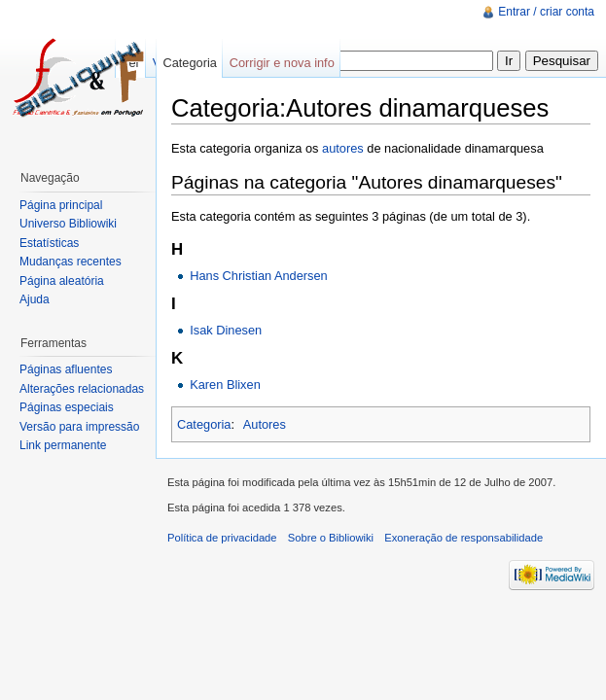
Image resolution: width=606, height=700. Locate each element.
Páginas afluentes (66, 369)
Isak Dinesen (226, 330)
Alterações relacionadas (82, 389)
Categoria (204, 424)
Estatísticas (49, 243)
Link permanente (63, 445)
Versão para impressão (79, 427)
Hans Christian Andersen (259, 276)
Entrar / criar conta (546, 12)
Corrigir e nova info (282, 63)
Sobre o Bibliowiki (331, 538)
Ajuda (35, 299)
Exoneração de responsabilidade (463, 538)
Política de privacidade (222, 538)
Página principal (61, 205)
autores (343, 148)
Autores (265, 424)
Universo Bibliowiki (68, 224)
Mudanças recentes (71, 262)
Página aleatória (62, 281)
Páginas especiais (67, 407)
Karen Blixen (225, 385)
